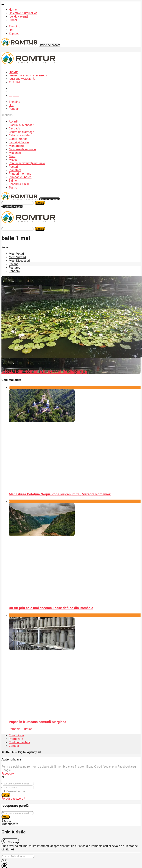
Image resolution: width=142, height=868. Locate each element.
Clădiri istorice (18, 139)
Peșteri (13, 167)
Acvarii (13, 122)
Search (40, 203)
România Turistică (20, 729)
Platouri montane (20, 174)
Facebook (8, 774)
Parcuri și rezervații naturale (27, 163)
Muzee (13, 160)
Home (13, 10)
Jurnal (13, 20)
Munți (13, 156)
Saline (13, 181)
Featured (15, 268)
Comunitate (16, 735)
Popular (14, 33)
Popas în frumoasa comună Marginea (38, 722)
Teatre (13, 188)
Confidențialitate (19, 742)
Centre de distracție (21, 132)
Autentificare (10, 824)
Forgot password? (13, 799)
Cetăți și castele (19, 135)
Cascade (14, 128)
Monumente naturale (22, 149)
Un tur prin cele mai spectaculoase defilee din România (51, 608)
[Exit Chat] (10, 841)
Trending (14, 26)
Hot (11, 30)
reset (6, 817)
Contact (14, 746)
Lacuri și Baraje (19, 142)
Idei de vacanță (19, 17)
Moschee (15, 153)
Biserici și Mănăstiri (22, 125)
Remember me (15, 791)
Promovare (16, 739)
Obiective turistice (23, 13)
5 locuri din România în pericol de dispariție (44, 371)
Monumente (17, 146)
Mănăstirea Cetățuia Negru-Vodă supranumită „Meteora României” (60, 494)
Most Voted (16, 254)
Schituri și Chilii (19, 184)
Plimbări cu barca (20, 177)
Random (14, 271)
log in (6, 795)
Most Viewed (17, 257)
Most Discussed (19, 261)
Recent (13, 264)
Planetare (15, 170)
